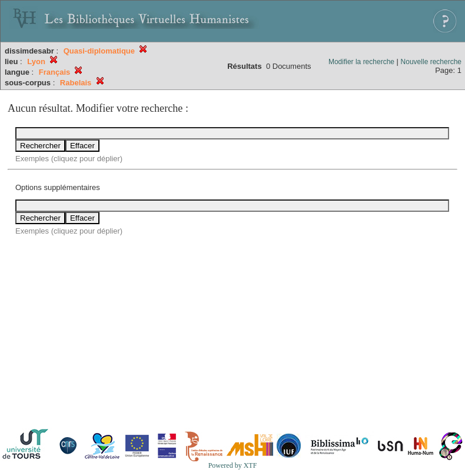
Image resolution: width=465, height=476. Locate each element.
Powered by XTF (233, 465)
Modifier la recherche (361, 62)
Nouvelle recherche (431, 62)
